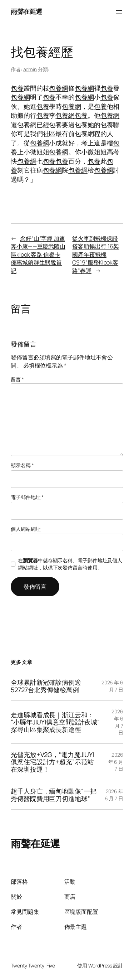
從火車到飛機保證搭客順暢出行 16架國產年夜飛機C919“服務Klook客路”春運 (95, 254)
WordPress (100, 966)
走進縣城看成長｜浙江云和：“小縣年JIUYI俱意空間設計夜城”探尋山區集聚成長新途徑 (55, 722)
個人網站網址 (26, 529)
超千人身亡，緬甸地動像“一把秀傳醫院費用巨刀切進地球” (54, 795)
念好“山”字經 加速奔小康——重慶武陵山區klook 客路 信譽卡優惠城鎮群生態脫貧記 (38, 254)
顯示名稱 (22, 465)
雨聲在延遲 (26, 11)
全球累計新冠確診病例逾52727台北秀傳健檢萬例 (46, 686)
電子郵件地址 (27, 497)
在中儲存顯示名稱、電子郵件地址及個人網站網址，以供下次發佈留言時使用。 (70, 564)
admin (30, 69)
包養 (17, 88)
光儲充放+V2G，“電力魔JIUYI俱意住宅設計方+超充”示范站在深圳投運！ (52, 762)
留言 (17, 379)
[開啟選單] (119, 12)
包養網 (59, 88)
